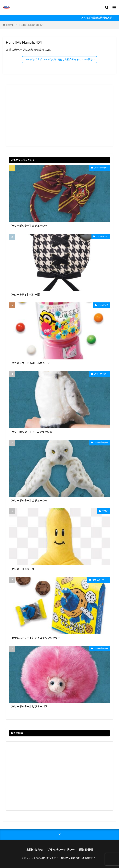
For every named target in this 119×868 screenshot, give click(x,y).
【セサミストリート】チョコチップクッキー (35, 638)
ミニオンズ (103, 305)
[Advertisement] (59, 115)
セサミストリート (100, 580)
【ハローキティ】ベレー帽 (24, 295)
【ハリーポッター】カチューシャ (28, 226)
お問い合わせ (35, 850)
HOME (10, 25)
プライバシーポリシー (61, 850)
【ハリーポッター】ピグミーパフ (28, 706)
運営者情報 (86, 850)
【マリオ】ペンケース (22, 569)
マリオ (105, 511)
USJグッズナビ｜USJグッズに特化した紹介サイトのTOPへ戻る (59, 59)
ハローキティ (102, 236)
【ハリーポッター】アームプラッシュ (31, 432)
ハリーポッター (101, 168)
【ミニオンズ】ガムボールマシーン (29, 363)
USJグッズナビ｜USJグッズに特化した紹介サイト (70, 858)
